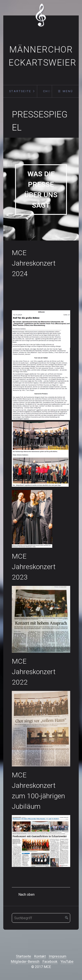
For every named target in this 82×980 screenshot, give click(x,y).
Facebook (50, 962)
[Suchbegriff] (41, 918)
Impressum (58, 956)
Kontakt (40, 956)
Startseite (20, 91)
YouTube (67, 962)
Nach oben (26, 894)
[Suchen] (67, 918)
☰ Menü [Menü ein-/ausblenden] (65, 91)
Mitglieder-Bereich (25, 962)
